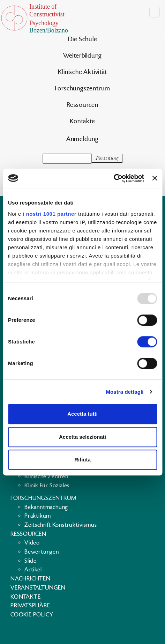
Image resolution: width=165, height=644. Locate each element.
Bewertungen (42, 552)
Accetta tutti (82, 414)
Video (32, 543)
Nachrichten (31, 579)
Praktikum (38, 516)
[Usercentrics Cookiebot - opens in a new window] (114, 178)
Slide (31, 561)
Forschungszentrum (83, 88)
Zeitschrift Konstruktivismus (61, 525)
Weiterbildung (82, 56)
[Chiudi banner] (155, 178)
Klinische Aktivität (82, 72)
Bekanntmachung (46, 507)
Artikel (33, 570)
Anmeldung (82, 139)
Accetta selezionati (82, 437)
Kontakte (82, 121)
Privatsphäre (30, 606)
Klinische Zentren (46, 476)
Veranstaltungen (38, 588)
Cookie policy (32, 615)
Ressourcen (82, 105)
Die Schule (83, 39)
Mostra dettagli (125, 392)
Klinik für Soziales (47, 486)
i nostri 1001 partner (50, 214)
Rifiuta (82, 460)
